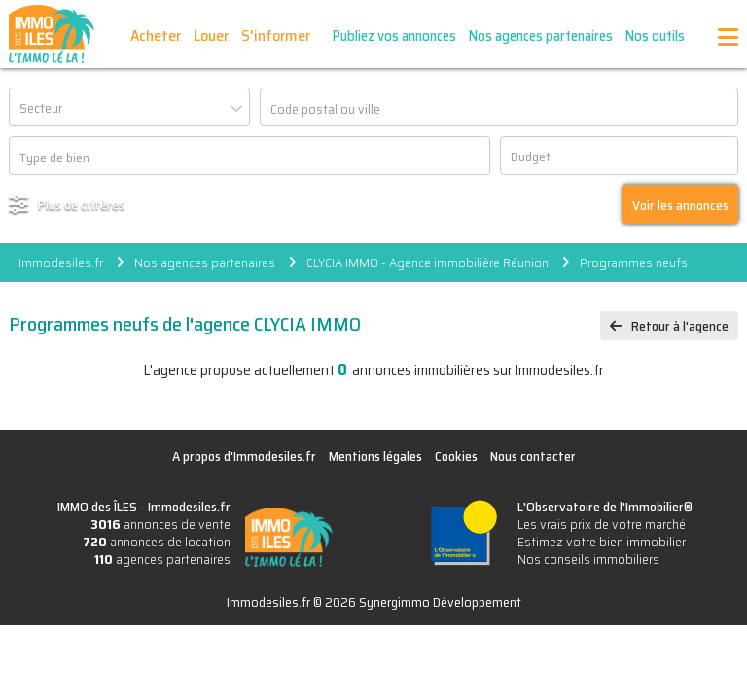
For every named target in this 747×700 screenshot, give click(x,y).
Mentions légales (375, 456)
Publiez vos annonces (394, 36)
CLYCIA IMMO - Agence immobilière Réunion (427, 262)
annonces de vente (160, 524)
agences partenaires (162, 559)
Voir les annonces (680, 205)
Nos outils (655, 36)
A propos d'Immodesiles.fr (244, 456)
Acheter (156, 35)
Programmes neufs (634, 262)
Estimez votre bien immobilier (602, 542)
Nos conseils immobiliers (588, 559)
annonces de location (157, 542)
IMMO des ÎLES (52, 34)
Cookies (456, 456)
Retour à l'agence (680, 326)
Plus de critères (81, 204)
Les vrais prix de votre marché (602, 524)
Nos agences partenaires (541, 36)
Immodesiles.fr (61, 262)
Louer (211, 35)
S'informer (276, 35)
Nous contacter (533, 456)
